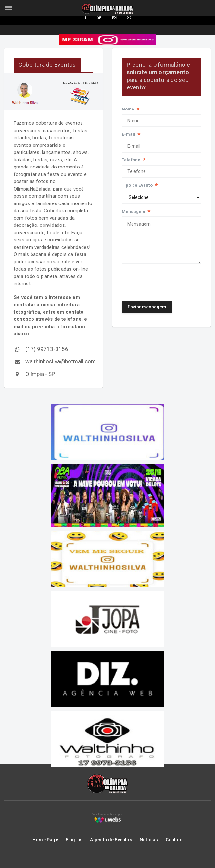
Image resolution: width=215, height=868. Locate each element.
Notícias (149, 840)
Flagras (74, 840)
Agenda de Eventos (111, 840)
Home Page (45, 840)
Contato (174, 840)
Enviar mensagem (147, 307)
